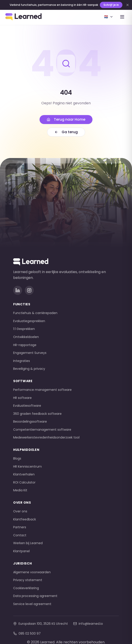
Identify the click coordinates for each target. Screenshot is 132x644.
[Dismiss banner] (128, 5)
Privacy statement (28, 580)
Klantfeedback (25, 519)
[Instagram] (29, 290)
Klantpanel (21, 551)
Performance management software (42, 390)
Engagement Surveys (30, 353)
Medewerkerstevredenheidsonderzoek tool (46, 437)
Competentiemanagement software (42, 430)
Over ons (20, 511)
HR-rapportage (25, 345)
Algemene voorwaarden (32, 572)
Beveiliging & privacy (29, 369)
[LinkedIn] (18, 290)
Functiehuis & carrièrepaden (35, 313)
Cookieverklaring (26, 588)
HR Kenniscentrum (27, 466)
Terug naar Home (66, 119)
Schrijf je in (111, 5)
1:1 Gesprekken (24, 329)
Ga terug (66, 132)
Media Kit (20, 490)
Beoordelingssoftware (30, 421)
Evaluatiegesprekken (29, 321)
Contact (20, 535)
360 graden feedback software (37, 414)
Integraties (22, 361)
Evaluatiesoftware (27, 406)
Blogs (17, 458)
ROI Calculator (24, 482)
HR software (22, 398)
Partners (20, 527)
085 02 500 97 (27, 633)
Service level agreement (32, 604)
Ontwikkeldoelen (26, 337)
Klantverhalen (24, 474)
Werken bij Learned (28, 543)
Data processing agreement (35, 596)
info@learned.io (88, 624)
